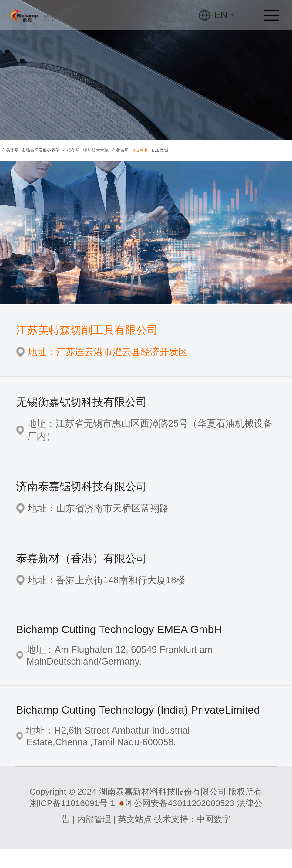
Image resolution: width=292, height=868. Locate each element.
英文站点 (135, 838)
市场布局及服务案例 (59, 159)
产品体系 (16, 159)
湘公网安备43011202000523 (180, 822)
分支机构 (209, 159)
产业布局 (176, 159)
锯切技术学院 (139, 159)
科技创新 (102, 159)
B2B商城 (241, 159)
